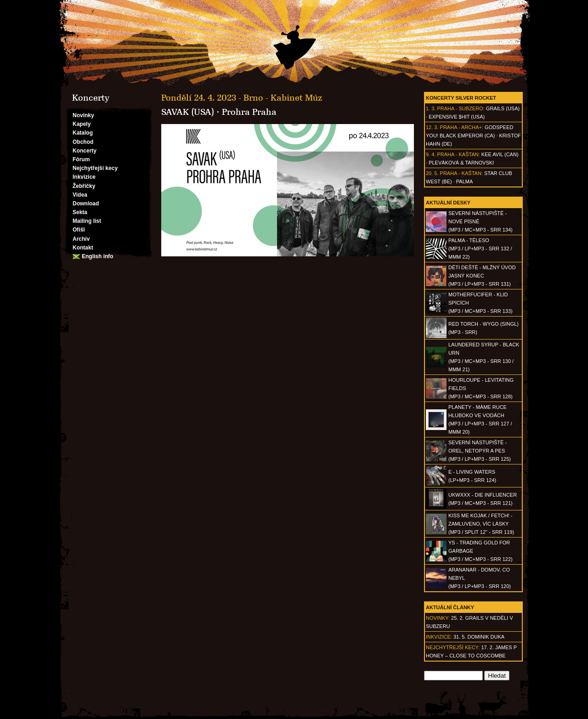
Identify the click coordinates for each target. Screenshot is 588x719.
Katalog (83, 133)
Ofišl (79, 230)
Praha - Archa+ (461, 127)
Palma (464, 181)
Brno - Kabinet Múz (283, 98)
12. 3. (432, 127)
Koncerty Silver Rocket (461, 98)
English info (98, 256)
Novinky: (438, 618)
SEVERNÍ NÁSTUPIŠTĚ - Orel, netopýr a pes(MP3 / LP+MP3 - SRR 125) (480, 451)
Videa (80, 195)
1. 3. (431, 108)
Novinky (83, 115)
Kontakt (83, 248)
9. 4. (431, 154)
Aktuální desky (448, 203)
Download (86, 204)
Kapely (82, 124)
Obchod (83, 142)
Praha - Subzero (460, 108)
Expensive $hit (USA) (457, 117)
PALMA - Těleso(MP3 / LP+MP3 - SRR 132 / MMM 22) (480, 249)
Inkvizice (84, 177)
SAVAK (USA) (188, 112)
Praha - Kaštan (458, 154)
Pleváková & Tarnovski (461, 163)
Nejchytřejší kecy (95, 168)
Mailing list (87, 221)
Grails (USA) (503, 108)
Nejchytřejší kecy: (453, 647)
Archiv (81, 239)
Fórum (81, 159)
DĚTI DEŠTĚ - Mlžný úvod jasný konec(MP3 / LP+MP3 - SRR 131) (482, 276)
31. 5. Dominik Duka (479, 637)
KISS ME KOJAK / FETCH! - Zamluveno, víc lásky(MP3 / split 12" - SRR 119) (481, 524)
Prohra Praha (249, 112)
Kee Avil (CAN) (500, 154)
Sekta (80, 212)
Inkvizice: (439, 637)
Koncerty (85, 151)
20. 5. (432, 173)
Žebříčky (84, 186)
